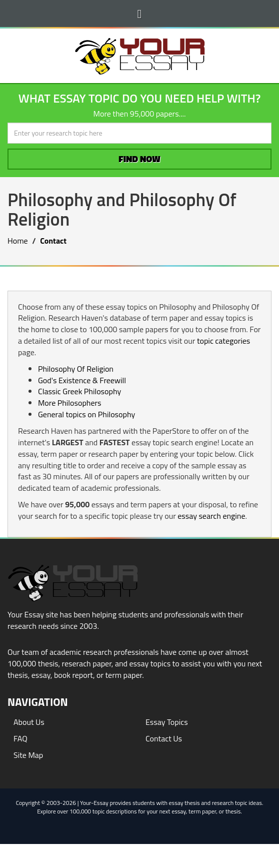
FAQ (20, 738)
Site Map (28, 755)
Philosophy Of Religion (76, 369)
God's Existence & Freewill (82, 380)
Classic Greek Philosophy (79, 391)
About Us (29, 722)
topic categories (223, 341)
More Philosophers (69, 403)
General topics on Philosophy (86, 414)
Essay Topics (167, 722)
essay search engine (211, 516)
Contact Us (164, 738)
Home (18, 241)
